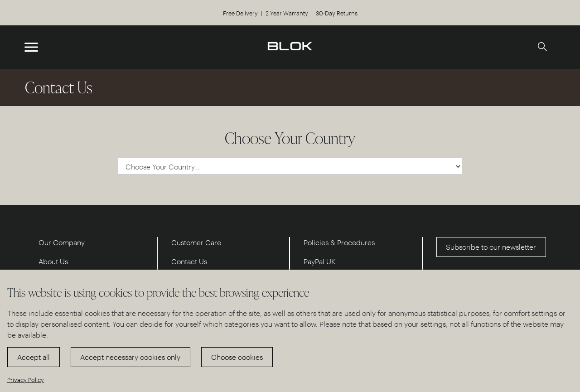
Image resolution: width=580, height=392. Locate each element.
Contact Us (189, 261)
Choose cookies (237, 357)
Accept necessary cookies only (130, 357)
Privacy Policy (26, 380)
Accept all (34, 357)
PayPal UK (320, 261)
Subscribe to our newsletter (491, 247)
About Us (53, 261)
